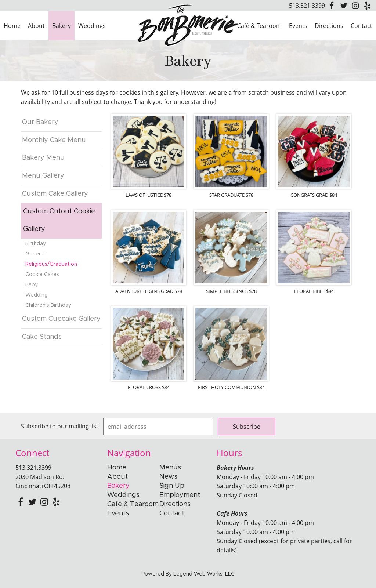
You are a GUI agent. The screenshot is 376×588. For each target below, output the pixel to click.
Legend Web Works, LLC (204, 574)
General (35, 254)
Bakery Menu (43, 158)
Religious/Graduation (51, 264)
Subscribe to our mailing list (60, 426)
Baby (32, 285)
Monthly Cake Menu (54, 140)
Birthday (36, 244)
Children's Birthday (48, 305)
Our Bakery (40, 122)
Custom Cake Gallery (55, 194)
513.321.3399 (307, 6)
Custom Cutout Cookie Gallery (59, 220)
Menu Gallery (43, 176)
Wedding (37, 295)
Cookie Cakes (42, 275)
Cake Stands (42, 337)
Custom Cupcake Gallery (61, 319)
